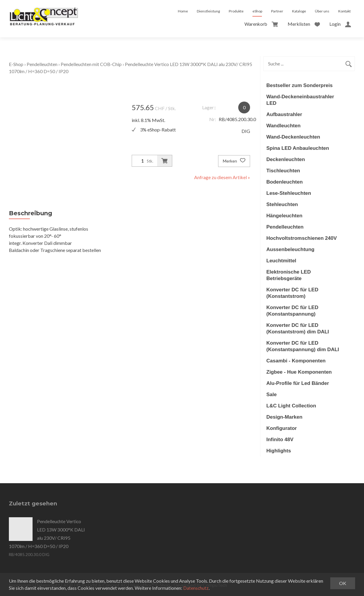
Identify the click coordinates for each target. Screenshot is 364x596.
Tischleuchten (283, 171)
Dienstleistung (208, 11)
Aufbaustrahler (284, 114)
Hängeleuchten (284, 216)
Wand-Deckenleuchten (293, 137)
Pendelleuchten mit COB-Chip (92, 64)
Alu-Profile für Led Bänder (298, 383)
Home (183, 11)
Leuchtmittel (281, 261)
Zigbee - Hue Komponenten (299, 372)
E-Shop (16, 64)
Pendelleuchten (42, 64)
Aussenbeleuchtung (290, 249)
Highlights (279, 451)
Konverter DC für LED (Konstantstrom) (292, 293)
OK (343, 583)
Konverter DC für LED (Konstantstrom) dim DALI (298, 328)
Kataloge (299, 11)
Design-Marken (284, 417)
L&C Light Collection (291, 406)
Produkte (236, 11)
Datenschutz (196, 588)
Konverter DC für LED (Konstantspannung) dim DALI (303, 346)
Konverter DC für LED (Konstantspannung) (292, 311)
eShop (257, 11)
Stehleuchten (282, 204)
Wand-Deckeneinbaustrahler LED (300, 100)
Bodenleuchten (285, 182)
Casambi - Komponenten (296, 361)
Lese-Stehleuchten (289, 193)
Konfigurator (282, 428)
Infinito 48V (280, 440)
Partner (277, 11)
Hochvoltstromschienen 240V (302, 238)
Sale (272, 395)
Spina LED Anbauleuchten (298, 148)
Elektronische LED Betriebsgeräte (289, 275)
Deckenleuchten (286, 159)
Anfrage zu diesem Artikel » (222, 177)
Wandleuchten (284, 126)
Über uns (322, 11)
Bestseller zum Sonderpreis (299, 85)
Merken (234, 161)
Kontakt (344, 11)
